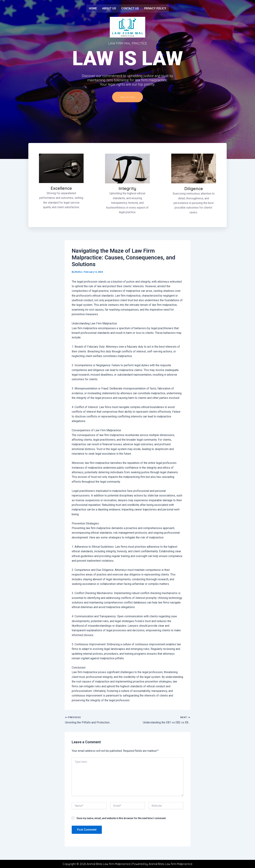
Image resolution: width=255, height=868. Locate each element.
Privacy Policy (155, 8)
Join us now (127, 99)
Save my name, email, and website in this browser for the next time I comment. (121, 820)
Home (93, 8)
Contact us (130, 8)
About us (109, 8)
